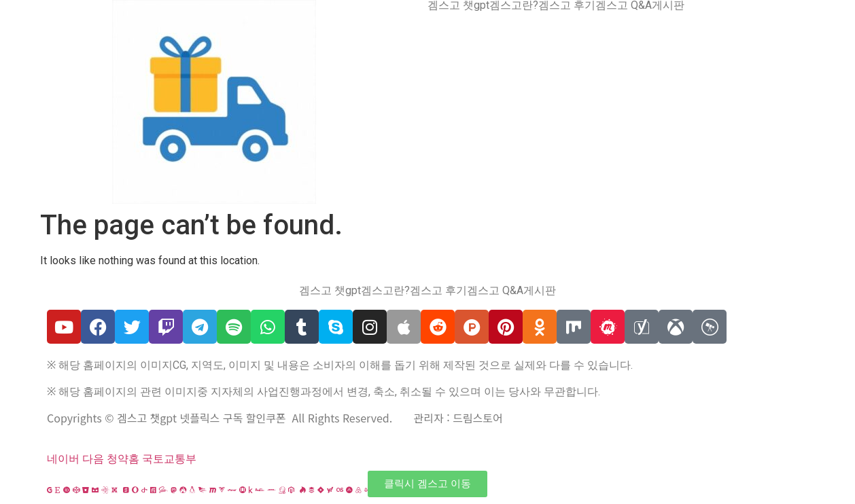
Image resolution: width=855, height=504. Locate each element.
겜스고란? (514, 5)
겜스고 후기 (567, 5)
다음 (93, 459)
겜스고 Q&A (624, 5)
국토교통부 (169, 459)
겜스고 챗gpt (458, 5)
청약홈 (123, 459)
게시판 (668, 5)
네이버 (63, 459)
